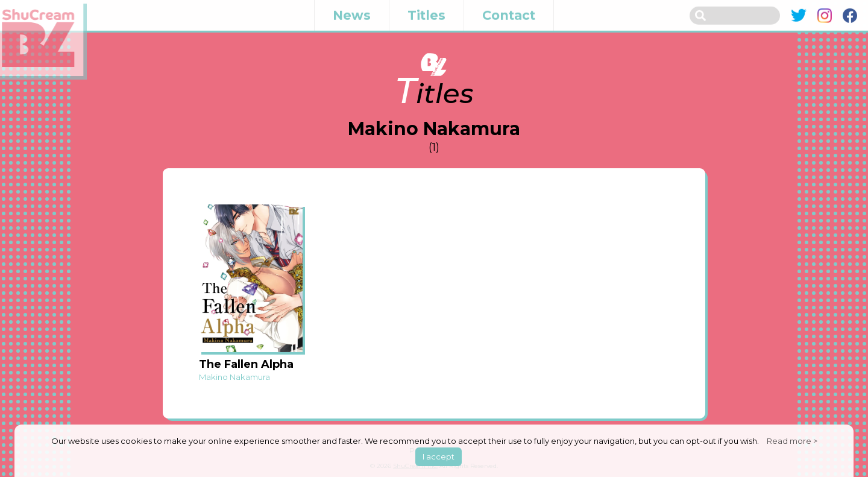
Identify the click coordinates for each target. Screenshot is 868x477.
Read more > (792, 441)
